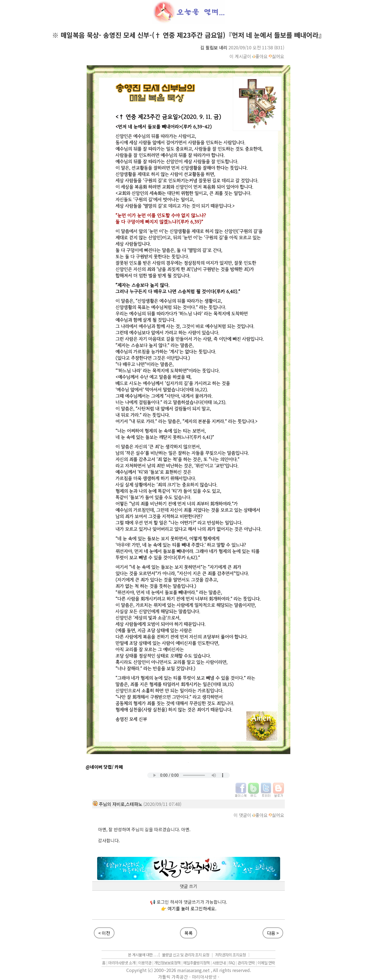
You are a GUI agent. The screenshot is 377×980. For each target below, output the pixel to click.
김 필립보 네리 (214, 47)
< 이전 (104, 933)
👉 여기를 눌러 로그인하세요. (189, 908)
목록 (188, 933)
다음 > (273, 933)
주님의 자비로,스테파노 (121, 804)
